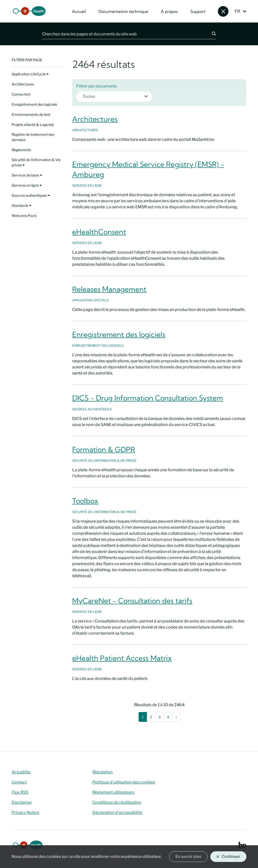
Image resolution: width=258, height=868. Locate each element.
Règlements (21, 150)
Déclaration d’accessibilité (117, 813)
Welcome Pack (24, 216)
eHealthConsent (99, 232)
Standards (21, 205)
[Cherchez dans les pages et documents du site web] (124, 34)
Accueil (79, 11)
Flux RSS (20, 792)
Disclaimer (22, 802)
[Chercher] (211, 34)
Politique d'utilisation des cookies (124, 782)
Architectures (23, 84)
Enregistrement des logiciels (34, 104)
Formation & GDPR (104, 449)
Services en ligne (27, 185)
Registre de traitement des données (33, 137)
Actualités (21, 772)
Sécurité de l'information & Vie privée (36, 162)
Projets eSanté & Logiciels (33, 125)
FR (237, 11)
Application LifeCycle (30, 74)
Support (198, 11)
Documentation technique (123, 11)
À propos (169, 11)
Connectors (21, 94)
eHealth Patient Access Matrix (122, 658)
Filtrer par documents (97, 86)
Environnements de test (31, 114)
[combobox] (114, 97)
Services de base (27, 175)
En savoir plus (188, 856)
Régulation (102, 772)
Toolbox (85, 501)
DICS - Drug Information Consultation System (148, 398)
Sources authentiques (31, 195)
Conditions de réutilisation (117, 802)
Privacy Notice (25, 813)
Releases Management (109, 289)
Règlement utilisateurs (113, 792)
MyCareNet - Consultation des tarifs (132, 601)
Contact (19, 782)
